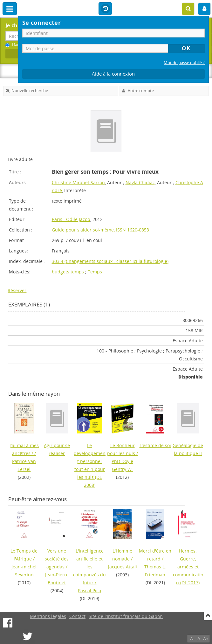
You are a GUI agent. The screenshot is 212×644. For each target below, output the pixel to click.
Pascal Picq (90, 590)
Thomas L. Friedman (155, 571)
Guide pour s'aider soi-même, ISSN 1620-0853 (100, 230)
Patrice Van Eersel (24, 465)
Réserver (17, 290)
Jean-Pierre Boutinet (57, 579)
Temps (95, 272)
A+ (206, 638)
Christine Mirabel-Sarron (78, 182)
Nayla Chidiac (140, 182)
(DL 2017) (188, 567)
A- (192, 638)
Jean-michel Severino (24, 571)
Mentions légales (48, 616)
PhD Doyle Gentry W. (122, 465)
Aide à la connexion (113, 74)
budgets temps (68, 272)
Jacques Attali (123, 567)
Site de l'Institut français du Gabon (126, 616)
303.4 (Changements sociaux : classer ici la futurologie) (110, 261)
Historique (105, 9)
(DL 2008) (90, 465)
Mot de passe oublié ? (184, 63)
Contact (77, 616)
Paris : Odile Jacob (71, 219)
